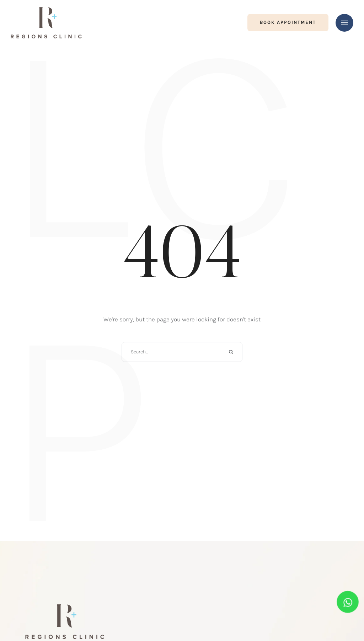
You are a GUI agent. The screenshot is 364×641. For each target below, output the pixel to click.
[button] (288, 23)
